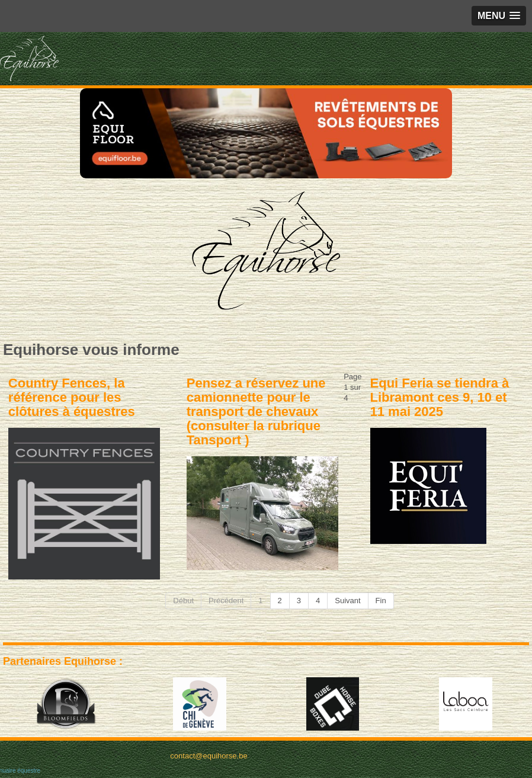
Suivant (347, 601)
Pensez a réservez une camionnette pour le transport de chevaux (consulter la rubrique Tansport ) (256, 412)
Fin (381, 601)
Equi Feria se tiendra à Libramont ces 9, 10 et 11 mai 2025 (440, 397)
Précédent (226, 601)
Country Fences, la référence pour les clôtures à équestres (72, 397)
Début (183, 601)
